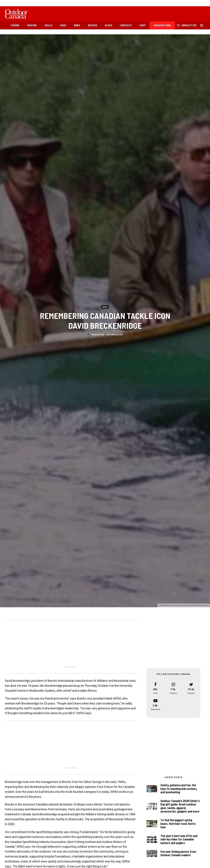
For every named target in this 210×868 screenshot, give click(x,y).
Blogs (109, 25)
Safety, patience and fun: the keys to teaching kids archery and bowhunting (179, 789)
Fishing (15, 25)
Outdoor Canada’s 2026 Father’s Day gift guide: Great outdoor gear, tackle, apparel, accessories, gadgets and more (180, 806)
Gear (63, 25)
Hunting (32, 25)
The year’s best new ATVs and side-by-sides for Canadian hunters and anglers (179, 842)
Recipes (93, 25)
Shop (143, 25)
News (77, 25)
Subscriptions (162, 25)
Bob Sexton (98, 335)
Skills (48, 25)
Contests (126, 25)
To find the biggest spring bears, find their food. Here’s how (178, 824)
